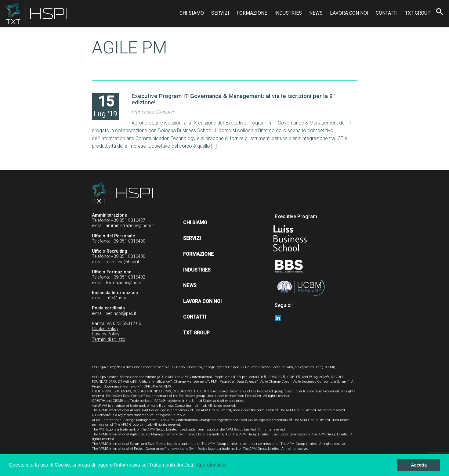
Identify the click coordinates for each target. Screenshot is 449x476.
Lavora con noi (349, 13)
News (316, 13)
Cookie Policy (105, 329)
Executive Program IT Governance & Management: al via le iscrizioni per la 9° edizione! (233, 99)
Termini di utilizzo (109, 339)
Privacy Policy (106, 334)
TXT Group (418, 13)
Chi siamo (192, 13)
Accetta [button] (419, 465)
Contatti (387, 13)
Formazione (252, 13)
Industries (288, 13)
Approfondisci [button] (211, 465)
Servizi (220, 13)
